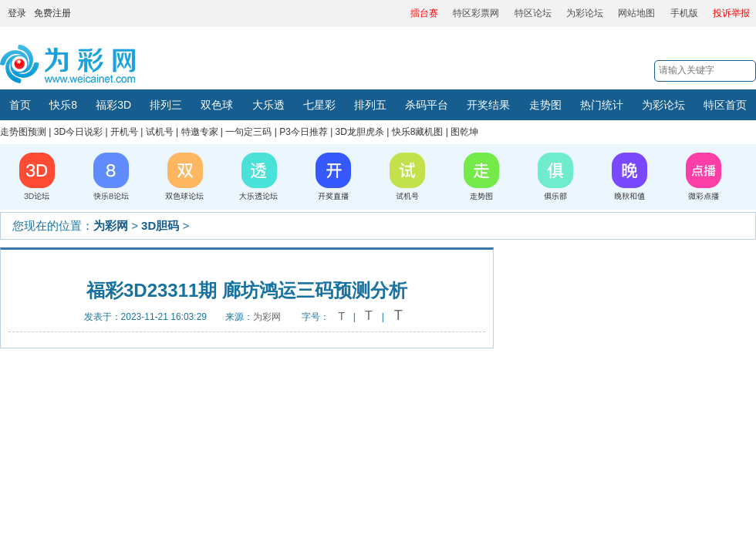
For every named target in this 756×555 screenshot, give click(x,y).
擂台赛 (424, 13)
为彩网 (111, 225)
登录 (17, 13)
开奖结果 (488, 105)
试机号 (160, 132)
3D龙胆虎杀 (360, 132)
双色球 (217, 105)
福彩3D (113, 105)
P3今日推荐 (304, 132)
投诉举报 (731, 13)
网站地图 (636, 13)
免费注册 (52, 13)
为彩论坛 (585, 13)
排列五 (370, 105)
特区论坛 (533, 13)
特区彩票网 (476, 13)
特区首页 (725, 105)
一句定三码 (248, 132)
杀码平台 (427, 105)
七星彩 (319, 105)
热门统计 (602, 105)
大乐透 (268, 105)
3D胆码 (160, 225)
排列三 (166, 105)
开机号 (124, 132)
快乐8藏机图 (418, 132)
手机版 (684, 13)
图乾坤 (464, 132)
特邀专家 (200, 132)
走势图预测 (23, 132)
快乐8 (63, 105)
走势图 (545, 105)
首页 (20, 105)
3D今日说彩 (78, 132)
